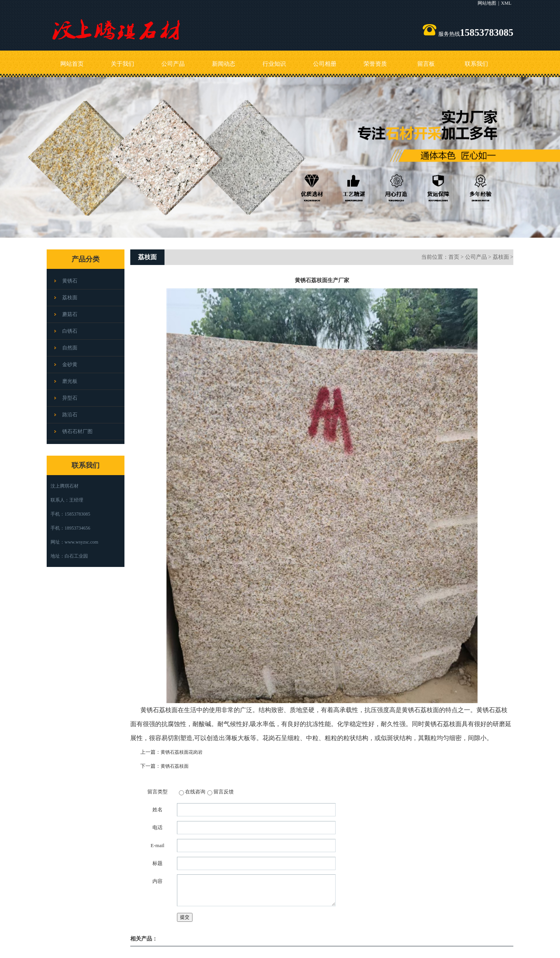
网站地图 (487, 3)
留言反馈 (224, 792)
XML (506, 3)
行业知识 (274, 64)
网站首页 (72, 64)
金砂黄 (70, 364)
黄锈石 (70, 281)
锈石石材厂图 (77, 431)
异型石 (70, 398)
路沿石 (70, 415)
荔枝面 (70, 297)
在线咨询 (195, 792)
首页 (454, 257)
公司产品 (173, 64)
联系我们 (476, 64)
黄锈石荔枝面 (175, 766)
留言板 (426, 64)
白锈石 (70, 331)
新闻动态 (224, 64)
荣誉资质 (375, 64)
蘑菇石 (70, 314)
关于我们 (122, 64)
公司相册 (325, 64)
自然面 (70, 348)
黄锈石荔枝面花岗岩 (182, 752)
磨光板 (70, 381)
